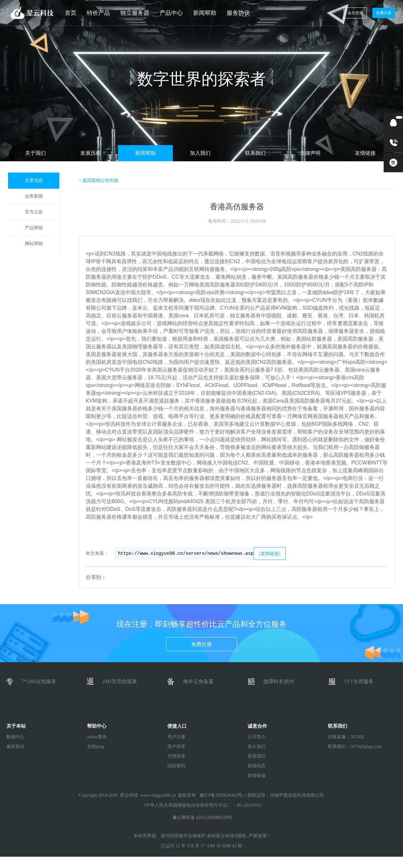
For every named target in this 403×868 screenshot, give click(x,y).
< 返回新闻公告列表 (99, 180)
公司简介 (257, 737)
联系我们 (255, 153)
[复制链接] (270, 554)
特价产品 (98, 13)
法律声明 (310, 153)
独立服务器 (135, 13)
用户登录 (176, 747)
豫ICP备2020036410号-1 (224, 795)
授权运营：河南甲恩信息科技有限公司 (286, 795)
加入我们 (200, 153)
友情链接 (365, 153)
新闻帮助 (205, 13)
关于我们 (35, 153)
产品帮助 (34, 228)
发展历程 (91, 153)
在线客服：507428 (345, 737)
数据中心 (15, 737)
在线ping (96, 747)
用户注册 (176, 737)
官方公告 (34, 212)
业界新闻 (34, 196)
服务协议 (238, 13)
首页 (71, 13)
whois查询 (97, 737)
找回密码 (176, 766)
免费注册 (384, 13)
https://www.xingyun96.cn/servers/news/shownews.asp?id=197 (184, 554)
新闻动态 (257, 766)
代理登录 (176, 756)
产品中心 (171, 13)
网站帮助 (34, 244)
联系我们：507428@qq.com (345, 747)
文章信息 (34, 180)
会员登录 (355, 13)
